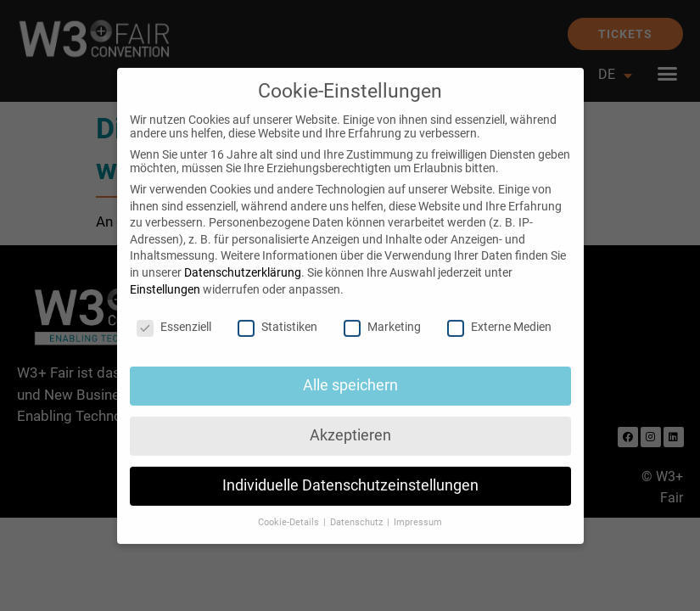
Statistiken (277, 313)
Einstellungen (165, 275)
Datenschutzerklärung (243, 259)
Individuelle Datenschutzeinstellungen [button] (350, 472)
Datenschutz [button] (358, 509)
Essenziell (174, 313)
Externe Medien (499, 313)
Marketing (382, 313)
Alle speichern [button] (350, 372)
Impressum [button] (418, 509)
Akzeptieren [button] (350, 422)
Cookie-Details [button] (290, 509)
